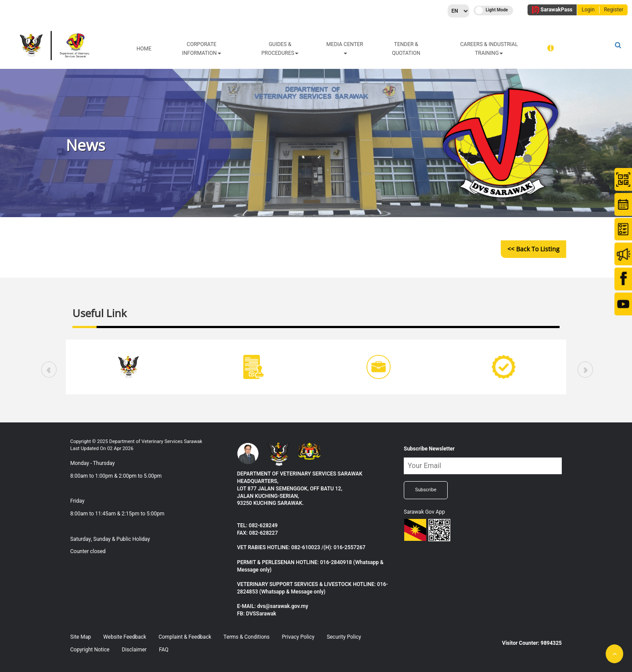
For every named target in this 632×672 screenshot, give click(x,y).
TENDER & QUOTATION (406, 49)
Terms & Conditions (246, 637)
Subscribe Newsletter (429, 449)
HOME (144, 49)
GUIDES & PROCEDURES (280, 49)
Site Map (81, 637)
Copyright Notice (90, 650)
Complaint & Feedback (185, 637)
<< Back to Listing (533, 249)
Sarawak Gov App (424, 512)
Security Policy (344, 637)
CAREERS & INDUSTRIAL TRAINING (489, 49)
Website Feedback (125, 637)
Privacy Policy (298, 637)
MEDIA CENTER (345, 47)
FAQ (164, 650)
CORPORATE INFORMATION (202, 49)
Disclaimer (134, 650)
